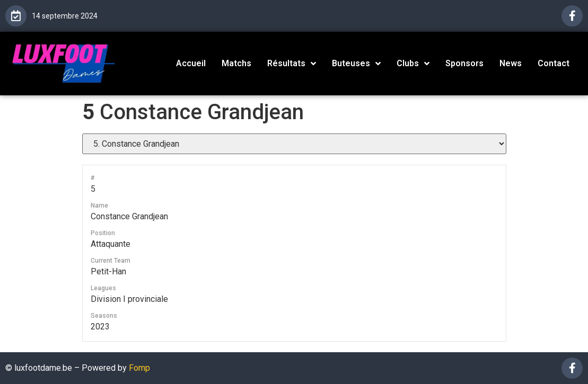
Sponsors (464, 63)
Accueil (191, 63)
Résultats (292, 64)
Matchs (236, 63)
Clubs (413, 64)
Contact (554, 63)
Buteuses (356, 64)
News (511, 63)
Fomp (139, 368)
